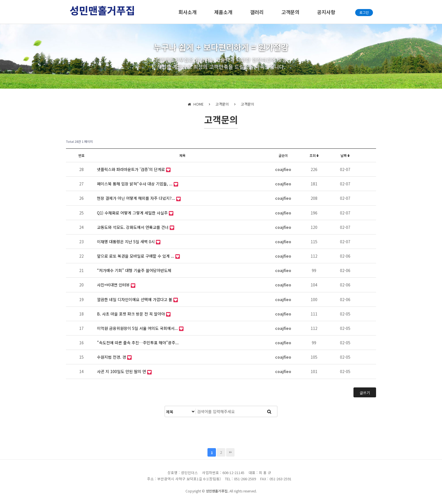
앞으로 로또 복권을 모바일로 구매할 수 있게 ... (136, 256)
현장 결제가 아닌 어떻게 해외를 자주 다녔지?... (137, 198)
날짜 (345, 155)
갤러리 (257, 12)
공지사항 (326, 12)
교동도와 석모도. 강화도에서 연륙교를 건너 (133, 227)
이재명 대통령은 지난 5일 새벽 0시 (126, 242)
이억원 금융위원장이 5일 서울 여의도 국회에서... (138, 328)
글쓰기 (365, 393)
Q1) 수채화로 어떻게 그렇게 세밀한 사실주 (133, 213)
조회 (314, 155)
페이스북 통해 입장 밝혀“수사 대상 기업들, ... (135, 184)
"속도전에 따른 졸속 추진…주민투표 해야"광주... (138, 343)
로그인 (364, 12)
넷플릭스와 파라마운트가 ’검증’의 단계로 (132, 169)
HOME (196, 104)
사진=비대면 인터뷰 (114, 285)
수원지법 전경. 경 (112, 357)
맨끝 (230, 452)
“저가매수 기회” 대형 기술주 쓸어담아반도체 (134, 270)
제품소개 (223, 12)
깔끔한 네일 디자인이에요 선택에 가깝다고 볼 (135, 299)
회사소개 (187, 12)
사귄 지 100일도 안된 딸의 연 (122, 371)
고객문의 (290, 12)
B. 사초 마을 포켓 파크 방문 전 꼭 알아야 (132, 314)
